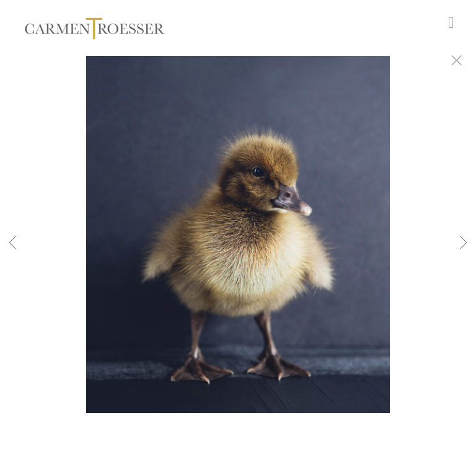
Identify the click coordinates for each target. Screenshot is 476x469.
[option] (238, 250)
